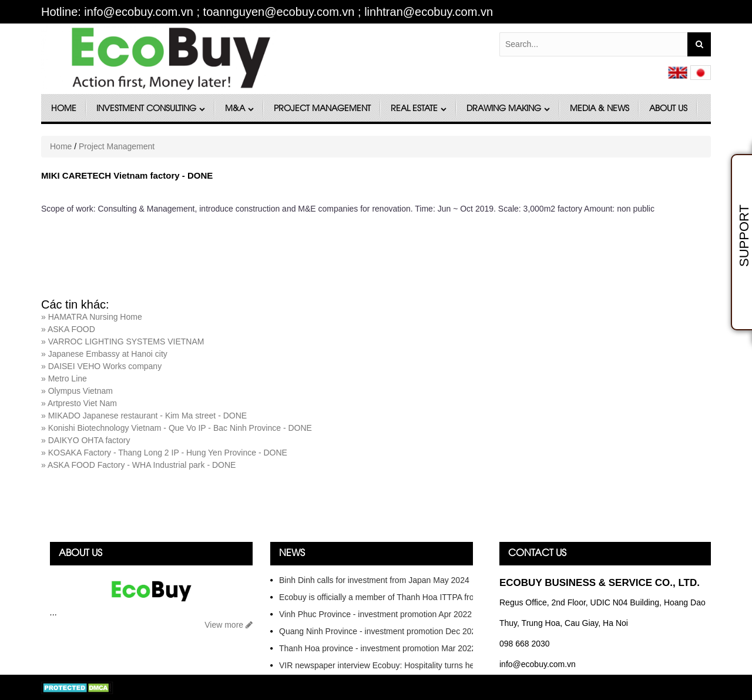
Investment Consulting (151, 109)
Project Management (322, 109)
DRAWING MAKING (508, 109)
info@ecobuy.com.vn (538, 664)
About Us (668, 109)
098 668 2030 (525, 644)
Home (64, 109)
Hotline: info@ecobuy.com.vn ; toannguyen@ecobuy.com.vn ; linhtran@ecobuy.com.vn (267, 12)
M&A (239, 109)
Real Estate (419, 109)
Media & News (600, 109)
